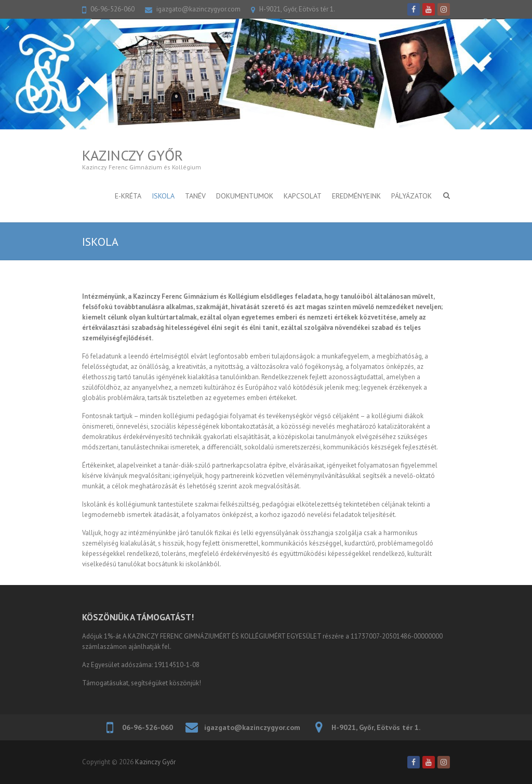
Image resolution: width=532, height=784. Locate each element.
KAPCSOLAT (303, 196)
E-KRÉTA (128, 196)
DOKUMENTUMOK (245, 196)
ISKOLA (163, 196)
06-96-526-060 (112, 9)
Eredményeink (356, 196)
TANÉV (195, 196)
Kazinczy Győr (132, 155)
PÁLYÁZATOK (411, 196)
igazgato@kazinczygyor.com (198, 9)
